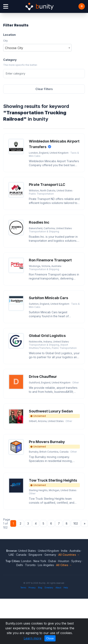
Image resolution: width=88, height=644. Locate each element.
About (58, 588)
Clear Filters (44, 89)
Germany (50, 555)
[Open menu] (6, 6)
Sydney (76, 561)
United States (27, 551)
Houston (64, 561)
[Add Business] (82, 6)
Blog (40, 588)
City (5, 41)
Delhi (20, 565)
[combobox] (37, 48)
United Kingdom (48, 551)
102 (76, 523)
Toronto (30, 565)
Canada (21, 555)
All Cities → (64, 565)
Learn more (33, 638)
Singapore (35, 555)
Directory (49, 588)
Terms (23, 588)
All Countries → (69, 555)
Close (50, 638)
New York (40, 561)
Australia (75, 551)
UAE (11, 555)
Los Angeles (46, 565)
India (64, 551)
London (26, 561)
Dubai (52, 561)
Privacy (32, 588)
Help (66, 588)
